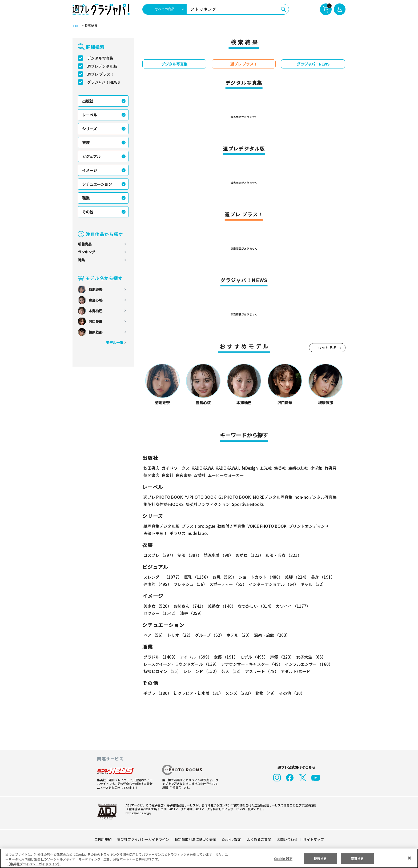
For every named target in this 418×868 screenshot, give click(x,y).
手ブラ (157, 693)
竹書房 (332, 468)
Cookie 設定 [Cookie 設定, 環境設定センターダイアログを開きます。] (283, 858)
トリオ (180, 635)
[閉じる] (409, 858)
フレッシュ (190, 584)
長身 (321, 577)
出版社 (88, 101)
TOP (76, 26)
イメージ (90, 171)
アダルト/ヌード (295, 672)
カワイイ (292, 606)
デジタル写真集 (100, 58)
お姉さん (189, 606)
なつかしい (255, 606)
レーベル (90, 115)
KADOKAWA (203, 468)
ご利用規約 (103, 840)
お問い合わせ (287, 840)
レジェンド (201, 672)
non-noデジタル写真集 (318, 497)
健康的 (157, 584)
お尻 (224, 577)
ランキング (87, 252)
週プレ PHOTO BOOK (163, 497)
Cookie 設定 (231, 840)
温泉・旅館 (272, 635)
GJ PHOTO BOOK (237, 497)
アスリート (262, 672)
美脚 (296, 577)
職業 (86, 198)
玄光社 (267, 468)
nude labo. (197, 534)
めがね (249, 555)
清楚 (192, 613)
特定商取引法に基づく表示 (196, 840)
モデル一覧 (114, 343)
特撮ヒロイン (162, 672)
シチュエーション (97, 184)
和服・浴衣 (283, 555)
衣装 (86, 143)
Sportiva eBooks (247, 504)
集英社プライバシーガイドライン (143, 840)
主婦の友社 (300, 468)
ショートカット (259, 577)
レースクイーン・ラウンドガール (181, 664)
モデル (253, 657)
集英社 (281, 468)
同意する (357, 858)
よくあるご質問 (259, 840)
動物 (266, 693)
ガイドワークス (176, 468)
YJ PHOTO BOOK (202, 497)
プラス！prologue (197, 526)
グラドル (160, 657)
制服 (189, 555)
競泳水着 (218, 555)
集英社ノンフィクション (208, 504)
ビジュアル (91, 157)
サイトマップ (313, 840)
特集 (81, 260)
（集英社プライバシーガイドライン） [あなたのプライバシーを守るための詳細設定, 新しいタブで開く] (34, 864)
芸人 (232, 672)
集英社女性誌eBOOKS (164, 504)
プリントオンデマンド (308, 526)
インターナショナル (274, 584)
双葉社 (200, 475)
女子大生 (310, 657)
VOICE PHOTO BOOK (265, 526)
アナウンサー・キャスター (252, 664)
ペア (154, 635)
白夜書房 (184, 475)
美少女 (157, 606)
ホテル (239, 635)
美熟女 (221, 606)
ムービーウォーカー (226, 475)
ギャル (313, 584)
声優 (281, 657)
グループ (210, 635)
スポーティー (228, 584)
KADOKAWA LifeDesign (238, 468)
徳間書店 (151, 475)
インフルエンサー (309, 664)
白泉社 (168, 475)
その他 (88, 212)
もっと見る (327, 348)
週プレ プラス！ (101, 74)
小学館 (318, 468)
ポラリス (178, 534)
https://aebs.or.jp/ (137, 813)
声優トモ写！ (155, 534)
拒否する (320, 858)
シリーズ (90, 129)
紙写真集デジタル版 (161, 526)
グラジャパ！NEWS (104, 82)
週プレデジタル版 (102, 66)
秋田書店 (151, 468)
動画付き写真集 (229, 526)
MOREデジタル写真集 (275, 497)
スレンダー (162, 577)
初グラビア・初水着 (198, 693)
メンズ (239, 693)
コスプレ (159, 555)
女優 (225, 657)
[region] (209, 858)
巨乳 (197, 577)
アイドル (196, 657)
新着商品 (85, 244)
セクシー (160, 613)
